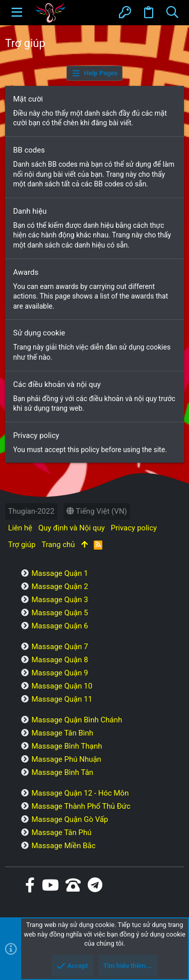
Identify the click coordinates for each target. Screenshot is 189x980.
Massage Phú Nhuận (66, 759)
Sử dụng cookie (39, 333)
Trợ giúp (22, 545)
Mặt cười (28, 99)
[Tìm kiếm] (172, 13)
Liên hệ (20, 528)
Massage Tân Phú (61, 832)
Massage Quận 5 (59, 613)
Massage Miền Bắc (63, 846)
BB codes (29, 150)
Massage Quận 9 (59, 673)
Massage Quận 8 (59, 660)
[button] (17, 13)
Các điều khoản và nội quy (57, 384)
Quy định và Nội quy (72, 528)
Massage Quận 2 (59, 586)
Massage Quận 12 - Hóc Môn (80, 793)
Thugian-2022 (31, 511)
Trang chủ (58, 545)
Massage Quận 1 (59, 573)
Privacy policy (36, 435)
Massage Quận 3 (59, 600)
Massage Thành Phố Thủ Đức (81, 806)
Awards (26, 272)
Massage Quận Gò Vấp (70, 819)
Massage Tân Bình (62, 733)
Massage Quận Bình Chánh (77, 720)
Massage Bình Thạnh (67, 746)
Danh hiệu (30, 211)
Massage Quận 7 (59, 647)
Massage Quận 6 (59, 626)
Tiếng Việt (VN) (97, 511)
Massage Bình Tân (62, 772)
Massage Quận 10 (62, 686)
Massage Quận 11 (62, 699)
